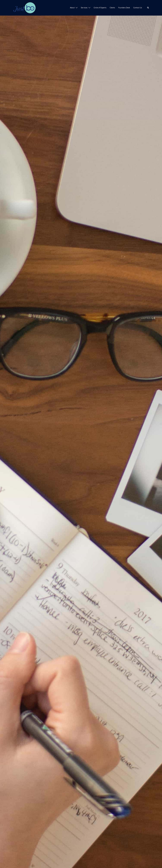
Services (84, 8)
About (72, 8)
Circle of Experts (100, 8)
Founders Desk (124, 8)
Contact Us (138, 8)
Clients (112, 8)
